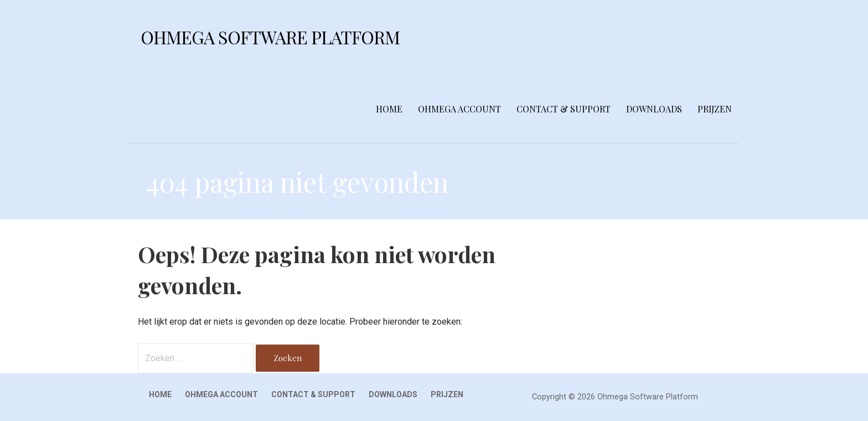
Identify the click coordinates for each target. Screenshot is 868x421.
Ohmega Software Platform (270, 37)
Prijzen (715, 109)
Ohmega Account (459, 109)
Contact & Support (564, 109)
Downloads (654, 109)
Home (389, 109)
